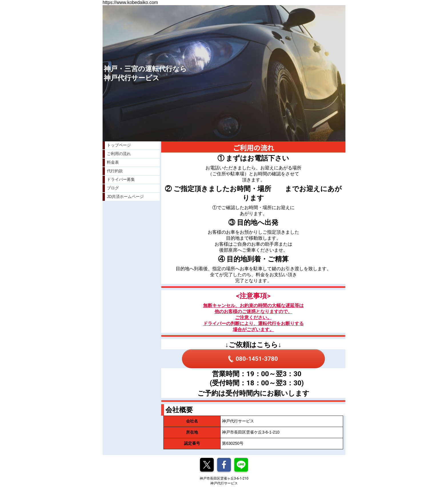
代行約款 (115, 171)
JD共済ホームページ (125, 197)
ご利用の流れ (119, 154)
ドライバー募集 (121, 179)
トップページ (119, 145)
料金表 (113, 162)
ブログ (113, 188)
